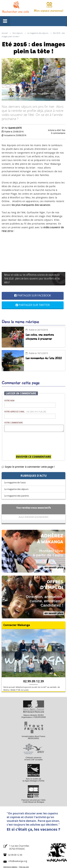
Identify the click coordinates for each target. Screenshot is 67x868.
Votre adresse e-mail (25, 412)
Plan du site (24, 867)
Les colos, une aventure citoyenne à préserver (40, 337)
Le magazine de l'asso (15, 482)
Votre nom (9, 400)
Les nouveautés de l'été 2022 (44, 358)
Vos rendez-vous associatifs (34, 508)
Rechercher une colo (16, 12)
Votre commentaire (13, 423)
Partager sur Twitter (33, 305)
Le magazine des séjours (16, 489)
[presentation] (30, 442)
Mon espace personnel (48, 11)
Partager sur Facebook (33, 295)
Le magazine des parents (17, 496)
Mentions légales (10, 867)
